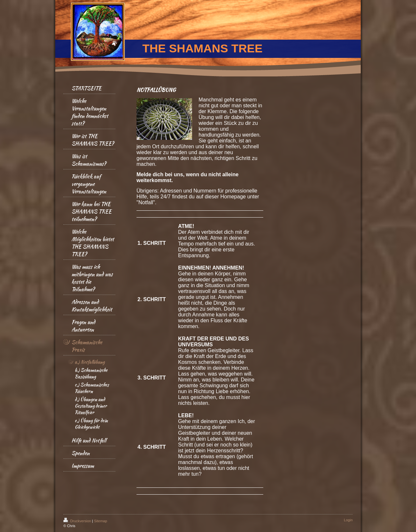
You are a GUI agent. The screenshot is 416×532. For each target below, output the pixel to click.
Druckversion (78, 521)
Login (348, 520)
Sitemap (100, 521)
